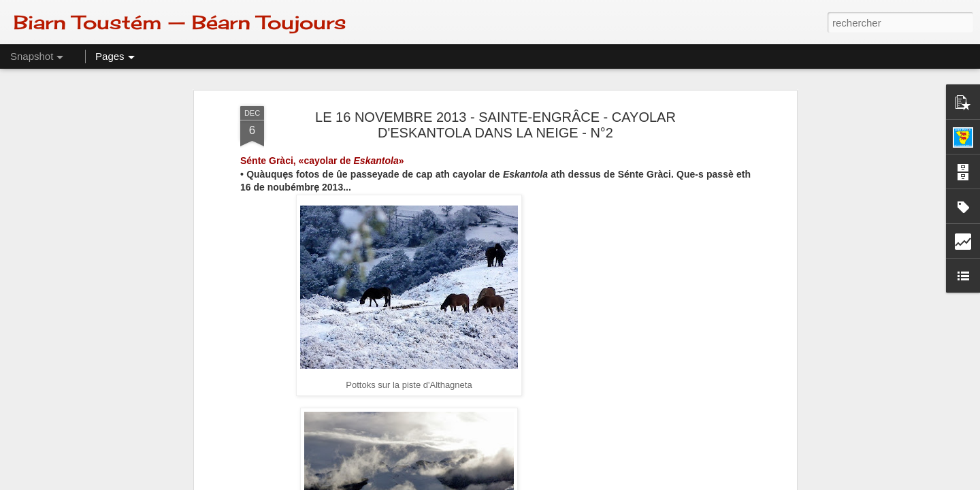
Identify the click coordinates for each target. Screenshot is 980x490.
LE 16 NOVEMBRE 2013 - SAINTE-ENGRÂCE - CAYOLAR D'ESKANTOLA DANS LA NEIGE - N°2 (495, 125)
